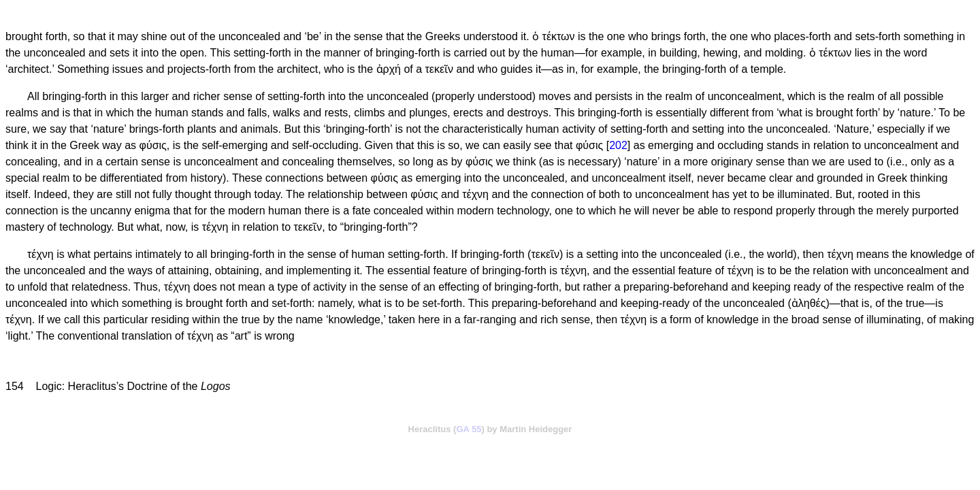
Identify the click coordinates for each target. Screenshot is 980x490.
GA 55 (469, 429)
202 (618, 145)
